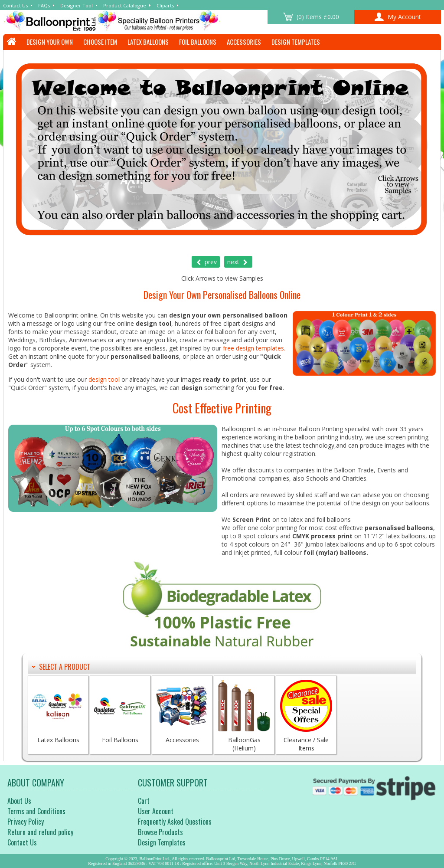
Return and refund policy (40, 832)
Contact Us (15, 5)
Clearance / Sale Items (306, 716)
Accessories (244, 42)
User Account (156, 811)
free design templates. (254, 348)
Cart (144, 801)
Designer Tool (77, 5)
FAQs (44, 5)
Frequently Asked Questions (175, 822)
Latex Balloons (148, 42)
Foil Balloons (198, 42)
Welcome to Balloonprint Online (135, 21)
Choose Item (100, 42)
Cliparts (165, 5)
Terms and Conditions (36, 811)
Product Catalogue (125, 5)
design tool (104, 379)
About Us (19, 801)
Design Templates (296, 42)
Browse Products (160, 832)
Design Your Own (50, 42)
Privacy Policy (26, 822)
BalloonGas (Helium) (244, 716)
